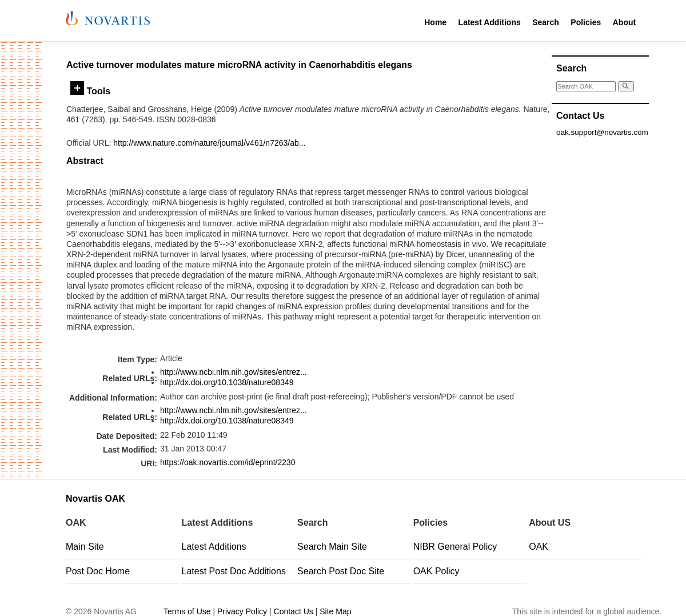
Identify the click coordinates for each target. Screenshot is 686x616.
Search (546, 22)
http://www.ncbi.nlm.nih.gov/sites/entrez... (234, 372)
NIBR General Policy (455, 547)
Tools (90, 91)
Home (435, 22)
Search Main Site (332, 547)
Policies (586, 22)
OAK (539, 547)
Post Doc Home (98, 571)
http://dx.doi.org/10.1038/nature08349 (227, 382)
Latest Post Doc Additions (234, 571)
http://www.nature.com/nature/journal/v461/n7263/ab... (209, 143)
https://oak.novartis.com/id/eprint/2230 (228, 462)
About (624, 22)
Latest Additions (490, 22)
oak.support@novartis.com (602, 132)
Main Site (85, 547)
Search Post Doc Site (341, 571)
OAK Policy (436, 571)
